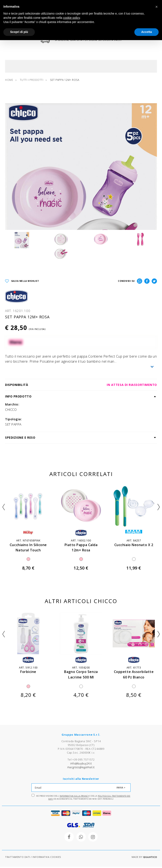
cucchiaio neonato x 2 (134, 546)
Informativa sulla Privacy (74, 797)
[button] (157, 7)
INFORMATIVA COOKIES (47, 858)
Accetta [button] (146, 32)
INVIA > (121, 789)
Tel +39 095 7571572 (81, 761)
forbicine (28, 673)
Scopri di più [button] (19, 32)
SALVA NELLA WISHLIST (22, 283)
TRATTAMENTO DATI (18, 858)
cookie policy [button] (71, 18)
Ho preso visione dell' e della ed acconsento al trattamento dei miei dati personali (81, 799)
